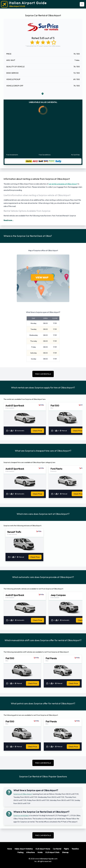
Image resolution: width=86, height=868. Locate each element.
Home (10, 849)
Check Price (37, 431)
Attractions (30, 852)
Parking (20, 852)
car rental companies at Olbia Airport (63, 184)
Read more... (9, 220)
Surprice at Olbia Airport (23, 794)
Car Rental (57, 849)
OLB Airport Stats (52, 852)
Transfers (75, 849)
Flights (66, 849)
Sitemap (65, 852)
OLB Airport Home (43, 849)
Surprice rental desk (21, 815)
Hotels (40, 852)
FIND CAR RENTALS (43, 374)
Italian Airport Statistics (24, 849)
